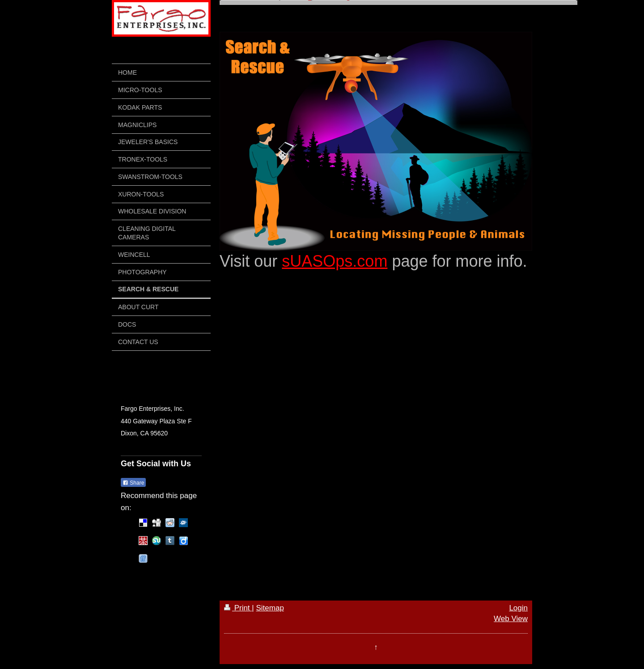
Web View (511, 619)
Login (518, 608)
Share (133, 483)
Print (238, 608)
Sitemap (270, 608)
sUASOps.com (335, 261)
